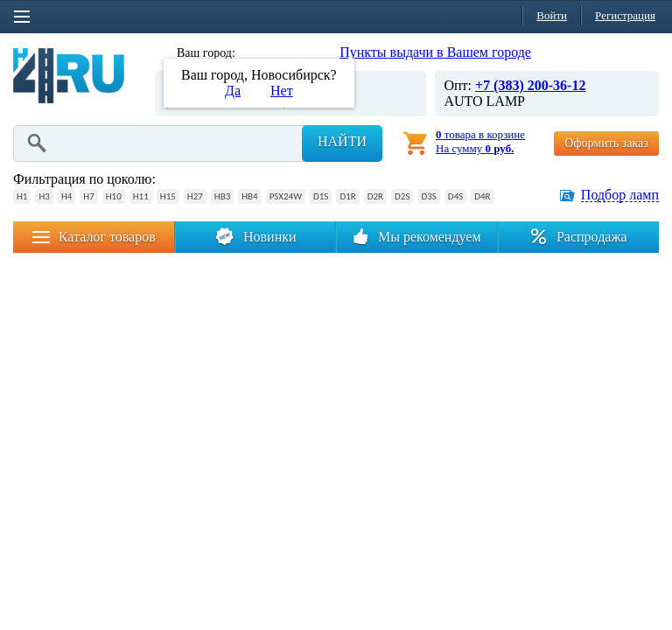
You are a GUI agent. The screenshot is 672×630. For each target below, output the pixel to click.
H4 (66, 196)
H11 (141, 196)
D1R (347, 196)
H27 (195, 196)
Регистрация (625, 15)
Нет (282, 91)
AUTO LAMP (484, 101)
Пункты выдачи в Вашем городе (435, 52)
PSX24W (286, 196)
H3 (44, 196)
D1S (321, 196)
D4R (482, 196)
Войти (552, 15)
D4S (455, 196)
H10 (114, 196)
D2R (375, 196)
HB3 (222, 196)
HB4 (249, 196)
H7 (88, 196)
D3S (428, 196)
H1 (22, 196)
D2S (402, 196)
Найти (342, 141)
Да (233, 91)
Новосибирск (274, 53)
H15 (168, 196)
